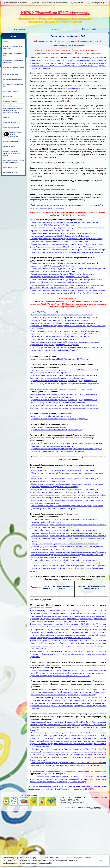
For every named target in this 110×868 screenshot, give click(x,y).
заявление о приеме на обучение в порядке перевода (51, 416)
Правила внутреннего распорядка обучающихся (49, 347)
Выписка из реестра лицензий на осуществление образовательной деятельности (62, 315)
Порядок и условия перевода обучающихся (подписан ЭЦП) (54, 339)
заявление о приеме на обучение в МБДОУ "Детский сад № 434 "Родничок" (60, 359)
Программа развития (10, 101)
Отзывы (55, 29)
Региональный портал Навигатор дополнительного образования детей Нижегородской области (12, 109)
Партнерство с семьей (10, 91)
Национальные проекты (11, 127)
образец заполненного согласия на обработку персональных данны (56, 430)
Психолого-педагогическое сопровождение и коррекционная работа (12, 134)
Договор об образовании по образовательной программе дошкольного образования (63, 470)
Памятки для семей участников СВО (13, 68)
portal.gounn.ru (74, 88)
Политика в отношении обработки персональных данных (11, 153)
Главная (5, 41)
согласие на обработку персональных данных (48, 427)
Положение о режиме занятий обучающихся (48, 342)
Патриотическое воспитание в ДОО (13, 85)
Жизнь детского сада (10, 167)
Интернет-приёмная (91, 29)
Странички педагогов (10, 172)
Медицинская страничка (11, 141)
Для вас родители (9, 146)
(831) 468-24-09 (79, 3)
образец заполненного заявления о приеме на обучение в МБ (54, 405)
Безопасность (7, 96)
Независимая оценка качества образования (13, 61)
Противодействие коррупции (12, 79)
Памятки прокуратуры (10, 74)
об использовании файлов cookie (38, 863)
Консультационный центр (11, 122)
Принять (101, 861)
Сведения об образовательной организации (13, 47)
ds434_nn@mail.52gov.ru (99, 3)
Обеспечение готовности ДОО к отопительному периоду (13, 161)
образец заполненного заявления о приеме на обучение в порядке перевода (59, 419)
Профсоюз (6, 117)
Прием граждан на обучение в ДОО (13, 54)
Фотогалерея (19, 29)
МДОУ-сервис (95, 807)
